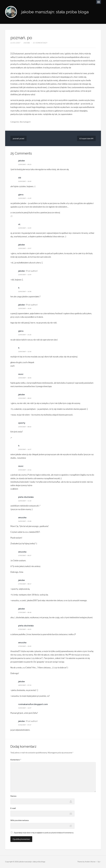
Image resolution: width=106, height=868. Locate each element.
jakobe (27, 43)
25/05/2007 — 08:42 (26, 427)
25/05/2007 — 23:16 (26, 470)
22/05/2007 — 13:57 (26, 248)
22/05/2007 (15, 43)
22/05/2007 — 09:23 (26, 164)
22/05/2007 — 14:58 (26, 292)
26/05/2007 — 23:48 (26, 521)
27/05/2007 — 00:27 (26, 555)
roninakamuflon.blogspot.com (33, 704)
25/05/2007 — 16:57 (26, 449)
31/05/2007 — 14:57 (26, 708)
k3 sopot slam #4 (86, 139)
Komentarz (16, 760)
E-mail (13, 808)
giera (21, 195)
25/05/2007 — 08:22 (26, 398)
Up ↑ (99, 862)
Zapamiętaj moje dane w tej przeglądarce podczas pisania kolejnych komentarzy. (44, 833)
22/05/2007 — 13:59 (26, 275)
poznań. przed (19, 139)
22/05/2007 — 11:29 (26, 198)
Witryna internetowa (20, 820)
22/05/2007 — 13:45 (26, 228)
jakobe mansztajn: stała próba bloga (56, 12)
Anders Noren (90, 862)
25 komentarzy (40, 43)
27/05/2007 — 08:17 (26, 584)
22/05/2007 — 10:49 (26, 181)
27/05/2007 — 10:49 (26, 646)
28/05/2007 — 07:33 (26, 685)
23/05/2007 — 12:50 (26, 352)
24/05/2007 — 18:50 (26, 378)
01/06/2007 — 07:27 (26, 725)
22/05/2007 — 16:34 (26, 309)
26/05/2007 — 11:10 (26, 501)
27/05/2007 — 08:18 (26, 612)
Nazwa (13, 796)
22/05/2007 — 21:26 (26, 335)
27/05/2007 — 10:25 (26, 629)
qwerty (22, 423)
